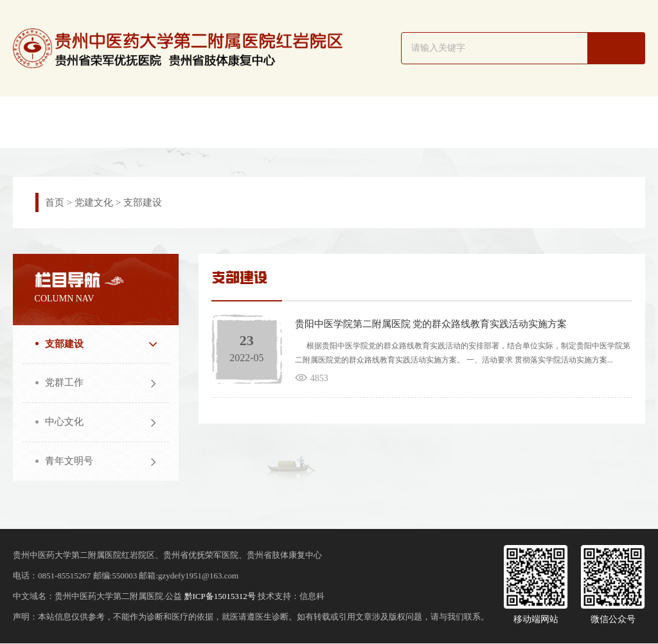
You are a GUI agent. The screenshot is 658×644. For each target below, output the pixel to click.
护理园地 (448, 122)
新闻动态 (211, 122)
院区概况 (132, 122)
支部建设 (143, 202)
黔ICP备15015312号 (220, 597)
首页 (55, 202)
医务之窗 (527, 122)
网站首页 (53, 122)
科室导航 (290, 122)
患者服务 (606, 122)
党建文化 (94, 202)
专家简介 (369, 122)
